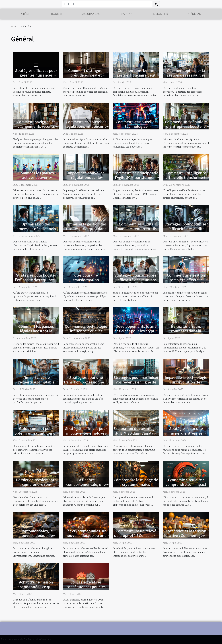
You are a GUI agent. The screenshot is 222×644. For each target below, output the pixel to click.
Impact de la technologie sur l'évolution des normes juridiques (186, 382)
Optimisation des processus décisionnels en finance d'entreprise (36, 229)
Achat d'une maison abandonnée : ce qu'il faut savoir (36, 587)
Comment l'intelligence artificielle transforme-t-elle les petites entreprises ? (186, 180)
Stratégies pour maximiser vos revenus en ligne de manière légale (136, 382)
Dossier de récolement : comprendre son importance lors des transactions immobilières (36, 487)
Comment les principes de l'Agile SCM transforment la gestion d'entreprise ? (136, 177)
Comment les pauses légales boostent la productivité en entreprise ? (36, 333)
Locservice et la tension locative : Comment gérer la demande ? (186, 535)
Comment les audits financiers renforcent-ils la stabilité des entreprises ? (136, 231)
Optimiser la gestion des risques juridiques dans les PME (86, 229)
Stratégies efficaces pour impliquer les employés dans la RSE (86, 433)
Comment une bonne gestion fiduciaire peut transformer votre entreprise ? (136, 77)
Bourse (57, 14)
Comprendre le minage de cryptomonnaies (136, 482)
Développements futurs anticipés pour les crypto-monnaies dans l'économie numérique (136, 333)
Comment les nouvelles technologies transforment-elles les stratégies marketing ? (136, 129)
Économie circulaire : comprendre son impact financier (186, 484)
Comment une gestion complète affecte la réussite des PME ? (186, 280)
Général (195, 14)
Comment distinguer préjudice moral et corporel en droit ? (86, 75)
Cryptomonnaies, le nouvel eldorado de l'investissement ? (36, 535)
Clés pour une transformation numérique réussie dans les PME (86, 282)
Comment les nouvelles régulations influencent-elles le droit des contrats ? (86, 129)
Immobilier (160, 14)
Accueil (15, 26)
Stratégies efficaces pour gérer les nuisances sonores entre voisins (36, 75)
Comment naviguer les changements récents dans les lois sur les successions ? (36, 129)
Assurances (91, 14)
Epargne (126, 14)
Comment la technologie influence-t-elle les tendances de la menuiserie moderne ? (86, 333)
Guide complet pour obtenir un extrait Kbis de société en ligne (36, 433)
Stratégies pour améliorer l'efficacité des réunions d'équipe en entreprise (136, 280)
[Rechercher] (107, 4)
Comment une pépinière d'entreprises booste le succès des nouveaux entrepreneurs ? (186, 129)
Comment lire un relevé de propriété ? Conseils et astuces (136, 535)
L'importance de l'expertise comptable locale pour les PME (36, 382)
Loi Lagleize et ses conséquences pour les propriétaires (86, 587)
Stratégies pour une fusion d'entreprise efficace (186, 433)
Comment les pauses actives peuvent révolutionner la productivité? (36, 180)
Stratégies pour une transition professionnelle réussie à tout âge (86, 382)
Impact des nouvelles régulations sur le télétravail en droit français (86, 180)
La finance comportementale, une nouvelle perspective (86, 484)
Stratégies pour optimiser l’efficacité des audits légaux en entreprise (186, 229)
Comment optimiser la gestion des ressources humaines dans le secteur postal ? (186, 77)
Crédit (26, 14)
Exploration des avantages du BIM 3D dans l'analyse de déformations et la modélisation (136, 435)
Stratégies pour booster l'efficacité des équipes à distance (36, 280)
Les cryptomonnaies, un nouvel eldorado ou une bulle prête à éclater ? (86, 535)
